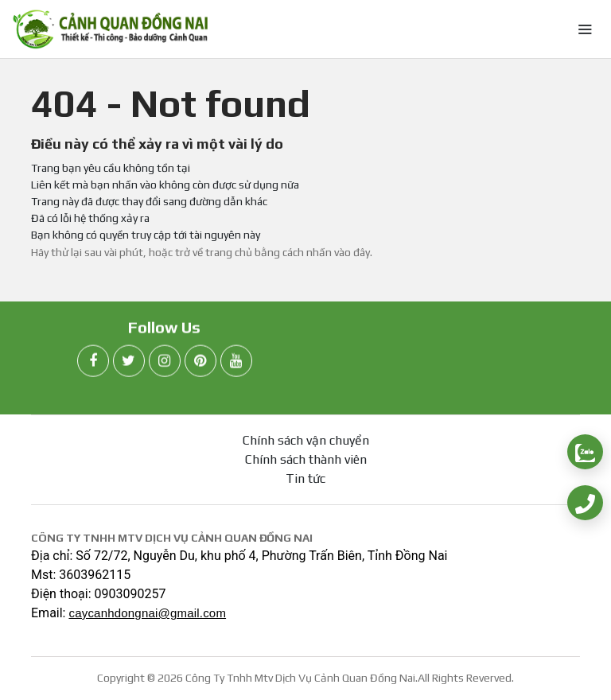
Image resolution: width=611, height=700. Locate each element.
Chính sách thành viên (306, 459)
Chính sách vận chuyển (306, 440)
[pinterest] (200, 364)
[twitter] (129, 364)
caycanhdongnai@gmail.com (147, 613)
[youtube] (236, 364)
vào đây (352, 252)
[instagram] (165, 364)
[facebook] (93, 364)
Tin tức (305, 478)
